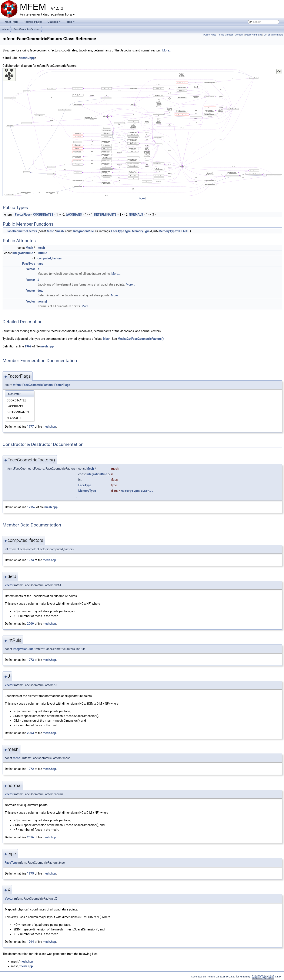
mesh (60, 231)
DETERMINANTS (105, 215)
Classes (54, 23)
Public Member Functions (231, 35)
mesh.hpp (28, 58)
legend (142, 198)
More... (167, 50)
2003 (30, 733)
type (128, 231)
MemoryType (141, 231)
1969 (28, 346)
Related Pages (33, 22)
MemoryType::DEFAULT (174, 231)
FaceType (118, 231)
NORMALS (136, 215)
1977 (30, 427)
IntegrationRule (83, 231)
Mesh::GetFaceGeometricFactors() (141, 339)
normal (42, 302)
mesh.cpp (51, 507)
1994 (30, 942)
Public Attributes (253, 35)
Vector (31, 269)
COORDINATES (43, 215)
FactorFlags (23, 215)
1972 (30, 769)
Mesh (51, 231)
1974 (30, 560)
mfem (5, 29)
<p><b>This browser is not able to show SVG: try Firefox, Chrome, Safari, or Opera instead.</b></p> (142, 132)
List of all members (273, 35)
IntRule (42, 253)
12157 (31, 507)
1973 (30, 660)
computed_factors (50, 258)
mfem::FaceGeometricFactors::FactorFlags (42, 385)
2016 (30, 837)
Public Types (210, 35)
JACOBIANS (74, 215)
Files (70, 23)
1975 (30, 873)
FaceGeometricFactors (26, 29)
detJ (40, 291)
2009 (30, 624)
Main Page (11, 22)
